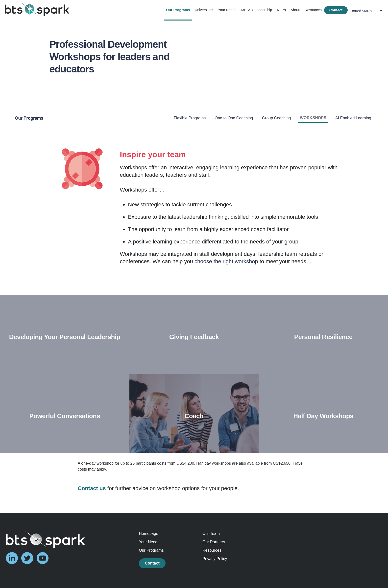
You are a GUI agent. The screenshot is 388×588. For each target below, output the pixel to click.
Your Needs (227, 10)
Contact (336, 10)
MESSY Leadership (257, 10)
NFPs (281, 10)
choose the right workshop (226, 261)
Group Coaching (277, 118)
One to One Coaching (234, 118)
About (295, 10)
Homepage (148, 534)
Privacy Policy (215, 559)
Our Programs (178, 10)
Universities (204, 10)
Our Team (211, 534)
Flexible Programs (190, 118)
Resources (313, 10)
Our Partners (214, 542)
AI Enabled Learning (353, 118)
